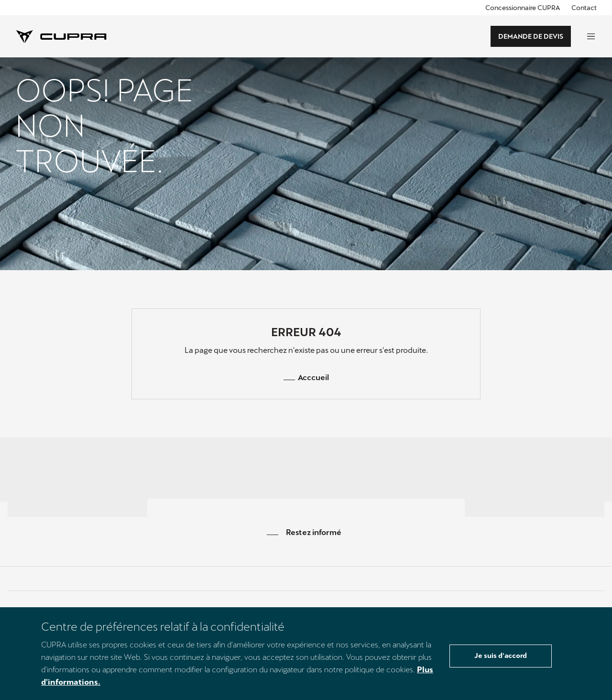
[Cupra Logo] (61, 36)
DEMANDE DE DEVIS (531, 36)
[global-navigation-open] (591, 36)
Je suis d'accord (501, 656)
